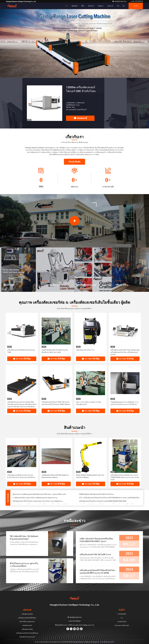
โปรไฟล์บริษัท (122, 614)
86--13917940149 (137, 1)
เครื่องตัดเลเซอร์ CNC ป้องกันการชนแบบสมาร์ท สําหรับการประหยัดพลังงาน (38, 501)
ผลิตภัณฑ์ (74, 6)
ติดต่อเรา (101, 6)
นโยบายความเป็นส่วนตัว (122, 625)
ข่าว (122, 618)
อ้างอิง (136, 6)
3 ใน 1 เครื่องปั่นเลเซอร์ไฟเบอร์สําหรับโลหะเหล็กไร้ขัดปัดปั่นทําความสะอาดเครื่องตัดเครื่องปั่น (110, 498)
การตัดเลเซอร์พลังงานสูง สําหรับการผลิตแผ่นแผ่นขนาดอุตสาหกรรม (35, 498)
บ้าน (67, 6)
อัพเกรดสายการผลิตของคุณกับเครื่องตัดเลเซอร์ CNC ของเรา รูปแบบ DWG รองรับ (39, 495)
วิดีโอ (83, 6)
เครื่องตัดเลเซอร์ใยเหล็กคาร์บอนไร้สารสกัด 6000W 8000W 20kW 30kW (103, 501)
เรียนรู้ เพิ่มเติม (74, 162)
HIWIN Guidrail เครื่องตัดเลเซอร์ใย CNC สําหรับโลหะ (96, 495)
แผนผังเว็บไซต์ (122, 622)
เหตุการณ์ (110, 6)
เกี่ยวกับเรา (91, 6)
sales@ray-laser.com (120, 1)
